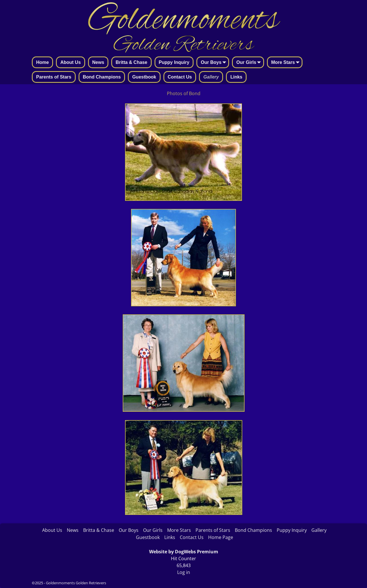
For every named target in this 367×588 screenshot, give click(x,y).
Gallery (211, 77)
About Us (70, 62)
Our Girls (250, 63)
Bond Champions (102, 77)
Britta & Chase (131, 62)
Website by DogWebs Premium (184, 552)
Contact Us (180, 77)
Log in (184, 572)
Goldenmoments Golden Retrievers (76, 583)
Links (236, 77)
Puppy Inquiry (174, 62)
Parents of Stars (54, 77)
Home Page (221, 537)
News (98, 62)
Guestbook (144, 77)
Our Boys (214, 63)
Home (42, 62)
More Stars (287, 63)
